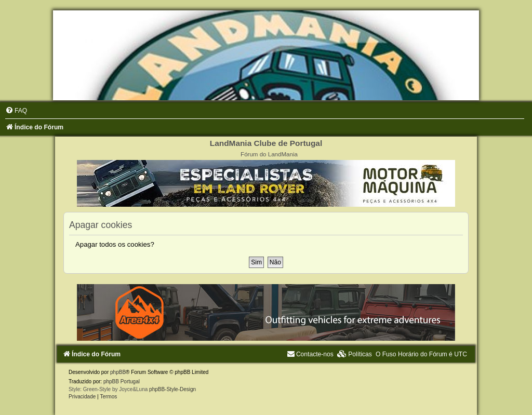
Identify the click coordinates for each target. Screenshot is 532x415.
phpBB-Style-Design (172, 389)
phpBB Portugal (122, 381)
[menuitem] (16, 111)
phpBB (118, 372)
